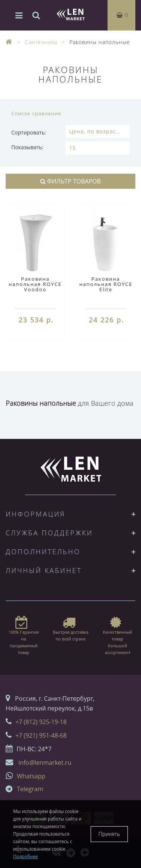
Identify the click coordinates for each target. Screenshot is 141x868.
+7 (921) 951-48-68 (41, 735)
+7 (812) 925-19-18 (41, 722)
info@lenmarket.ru (45, 763)
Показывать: (27, 147)
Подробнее (26, 857)
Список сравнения (36, 113)
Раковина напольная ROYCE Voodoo (35, 284)
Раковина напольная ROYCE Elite (106, 284)
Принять (109, 834)
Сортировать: (29, 132)
